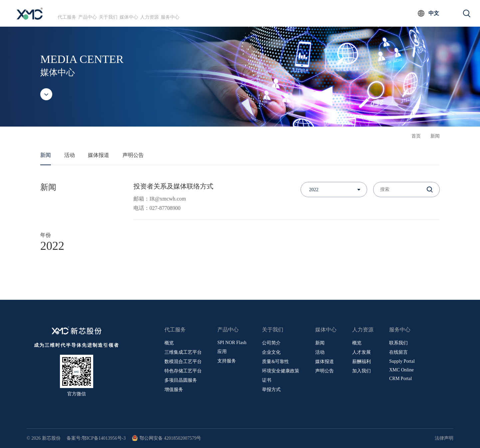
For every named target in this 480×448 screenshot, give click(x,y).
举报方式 (271, 390)
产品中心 (110, 13)
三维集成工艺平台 (183, 352)
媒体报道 (99, 155)
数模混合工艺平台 (183, 362)
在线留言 (398, 352)
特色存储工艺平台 (183, 371)
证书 (267, 380)
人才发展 (361, 352)
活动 (70, 155)
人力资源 (218, 13)
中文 (434, 13)
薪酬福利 (361, 362)
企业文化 (271, 352)
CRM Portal (400, 379)
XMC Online (401, 370)
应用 (222, 352)
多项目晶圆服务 (181, 380)
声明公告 (133, 155)
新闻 (435, 136)
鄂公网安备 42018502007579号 (167, 438)
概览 (169, 343)
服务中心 (253, 13)
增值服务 (174, 390)
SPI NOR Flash (232, 343)
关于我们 (146, 13)
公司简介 (271, 343)
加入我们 (361, 371)
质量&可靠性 (275, 362)
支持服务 (227, 361)
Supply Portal (402, 361)
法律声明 (444, 438)
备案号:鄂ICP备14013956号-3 (96, 438)
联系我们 (398, 343)
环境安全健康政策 (281, 371)
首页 (416, 136)
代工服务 (75, 13)
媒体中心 (182, 13)
